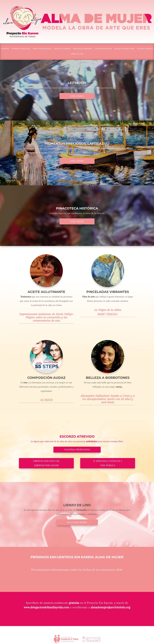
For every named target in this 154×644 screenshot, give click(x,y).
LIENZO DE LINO (77, 54)
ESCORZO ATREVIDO (145, 49)
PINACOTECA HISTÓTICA (42, 49)
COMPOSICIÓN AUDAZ (103, 49)
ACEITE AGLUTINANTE (62, 49)
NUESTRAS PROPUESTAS (77, 450)
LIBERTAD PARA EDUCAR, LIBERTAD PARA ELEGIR (46, 463)
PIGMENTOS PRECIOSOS (21, 49)
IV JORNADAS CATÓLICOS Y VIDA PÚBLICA (108, 463)
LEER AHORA (77, 96)
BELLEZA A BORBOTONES (124, 49)
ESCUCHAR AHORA (77, 522)
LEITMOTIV (5, 49)
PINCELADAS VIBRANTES (83, 49)
